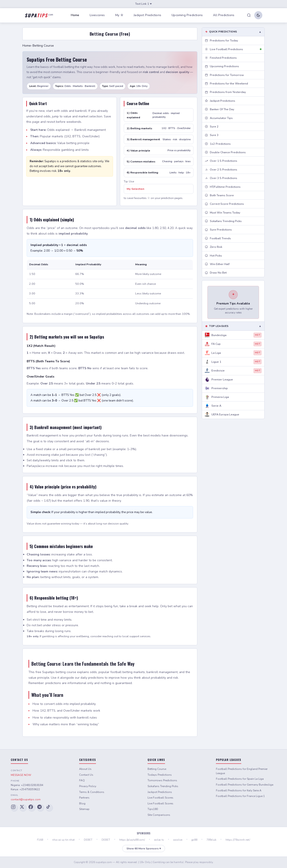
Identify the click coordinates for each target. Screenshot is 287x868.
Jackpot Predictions (147, 15)
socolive (178, 840)
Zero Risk (214, 247)
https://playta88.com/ (132, 840)
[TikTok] (49, 808)
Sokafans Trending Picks (223, 221)
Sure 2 (212, 126)
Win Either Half (217, 264)
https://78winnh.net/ (238, 840)
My (119, 15)
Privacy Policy (88, 786)
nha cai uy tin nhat (63, 840)
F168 (40, 840)
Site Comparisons (159, 815)
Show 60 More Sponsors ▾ (144, 849)
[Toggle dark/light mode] (258, 15)
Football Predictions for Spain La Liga (240, 779)
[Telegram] (41, 808)
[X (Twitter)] (23, 808)
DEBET (88, 840)
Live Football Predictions (233, 49)
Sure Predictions (218, 230)
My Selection (135, 189)
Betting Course (157, 769)
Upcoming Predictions (187, 15)
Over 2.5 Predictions (221, 169)
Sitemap (84, 809)
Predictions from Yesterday (225, 92)
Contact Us (86, 775)
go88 (194, 840)
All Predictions (224, 15)
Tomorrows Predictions (162, 780)
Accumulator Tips (219, 118)
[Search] (249, 15)
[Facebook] (32, 808)
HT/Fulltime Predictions (223, 187)
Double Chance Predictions (225, 152)
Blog (82, 803)
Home (75, 15)
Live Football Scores (160, 798)
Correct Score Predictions (224, 204)
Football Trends (218, 238)
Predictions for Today (222, 40)
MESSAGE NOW (21, 775)
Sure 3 (212, 135)
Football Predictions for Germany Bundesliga (245, 785)
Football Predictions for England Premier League (242, 771)
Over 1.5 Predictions (221, 161)
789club (211, 840)
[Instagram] (14, 808)
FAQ (82, 780)
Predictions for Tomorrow (224, 75)
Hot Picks (213, 256)
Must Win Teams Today (223, 213)
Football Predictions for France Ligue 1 (240, 796)
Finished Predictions (221, 58)
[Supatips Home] (39, 15)
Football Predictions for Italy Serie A (239, 790)
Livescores (97, 15)
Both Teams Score (219, 195)
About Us (85, 769)
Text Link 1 (143, 4)
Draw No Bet (216, 273)
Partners (84, 798)
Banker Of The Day (220, 109)
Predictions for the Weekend (226, 83)
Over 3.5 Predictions (221, 178)
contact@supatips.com (26, 799)
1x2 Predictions (218, 144)
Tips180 (153, 809)
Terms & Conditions (92, 792)
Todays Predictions (160, 775)
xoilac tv (159, 840)
